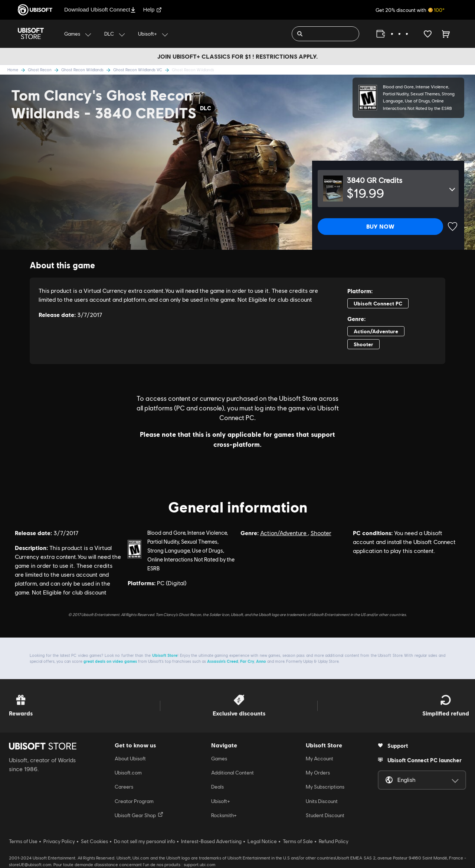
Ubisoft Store (165, 655)
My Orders (318, 773)
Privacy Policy (59, 841)
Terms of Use (23, 841)
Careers (124, 787)
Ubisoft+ (221, 801)
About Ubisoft (130, 759)
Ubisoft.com (128, 773)
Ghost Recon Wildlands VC (142, 70)
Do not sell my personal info (145, 841)
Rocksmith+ (224, 815)
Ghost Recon (45, 70)
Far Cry (247, 661)
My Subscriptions (325, 787)
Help (153, 9)
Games (219, 759)
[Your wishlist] (428, 34)
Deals (217, 787)
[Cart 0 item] (446, 34)
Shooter (321, 533)
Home (18, 70)
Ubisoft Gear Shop (139, 815)
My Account (320, 759)
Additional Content (232, 773)
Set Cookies (94, 841)
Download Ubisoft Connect (100, 9)
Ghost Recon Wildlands (87, 70)
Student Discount (325, 815)
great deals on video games (110, 661)
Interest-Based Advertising (211, 841)
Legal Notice (262, 841)
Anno (261, 661)
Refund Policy (334, 841)
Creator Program (134, 801)
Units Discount (322, 801)
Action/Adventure (284, 533)
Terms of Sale (298, 841)
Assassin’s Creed (223, 661)
